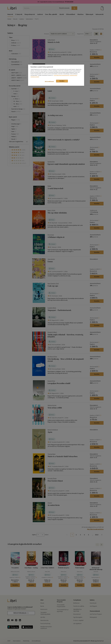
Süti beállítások (49, 81)
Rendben (62, 81)
